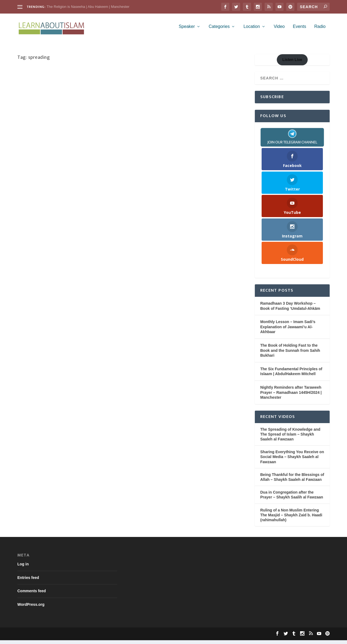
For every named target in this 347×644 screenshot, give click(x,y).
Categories (219, 30)
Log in (23, 568)
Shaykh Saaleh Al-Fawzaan (95, 97)
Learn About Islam (40, 92)
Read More (35, 137)
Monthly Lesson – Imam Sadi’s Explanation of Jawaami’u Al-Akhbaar (288, 331)
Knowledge (31, 97)
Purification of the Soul (57, 97)
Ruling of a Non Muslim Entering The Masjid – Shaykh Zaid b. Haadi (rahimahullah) (291, 519)
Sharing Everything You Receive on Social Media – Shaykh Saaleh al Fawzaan (67, 80)
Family (113, 92)
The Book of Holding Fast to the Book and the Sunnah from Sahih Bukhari (290, 354)
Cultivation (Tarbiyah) (91, 92)
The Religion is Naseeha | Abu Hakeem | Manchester (88, 7)
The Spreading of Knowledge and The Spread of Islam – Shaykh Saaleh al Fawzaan (290, 438)
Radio (320, 30)
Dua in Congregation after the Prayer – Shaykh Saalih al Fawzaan (292, 498)
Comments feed (32, 595)
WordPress (100, 638)
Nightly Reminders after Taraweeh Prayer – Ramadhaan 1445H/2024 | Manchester (291, 396)
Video (279, 30)
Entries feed (28, 581)
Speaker (187, 30)
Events (299, 30)
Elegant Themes (53, 638)
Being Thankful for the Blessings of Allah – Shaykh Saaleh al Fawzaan (292, 481)
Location (252, 30)
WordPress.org (31, 608)
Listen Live (292, 63)
